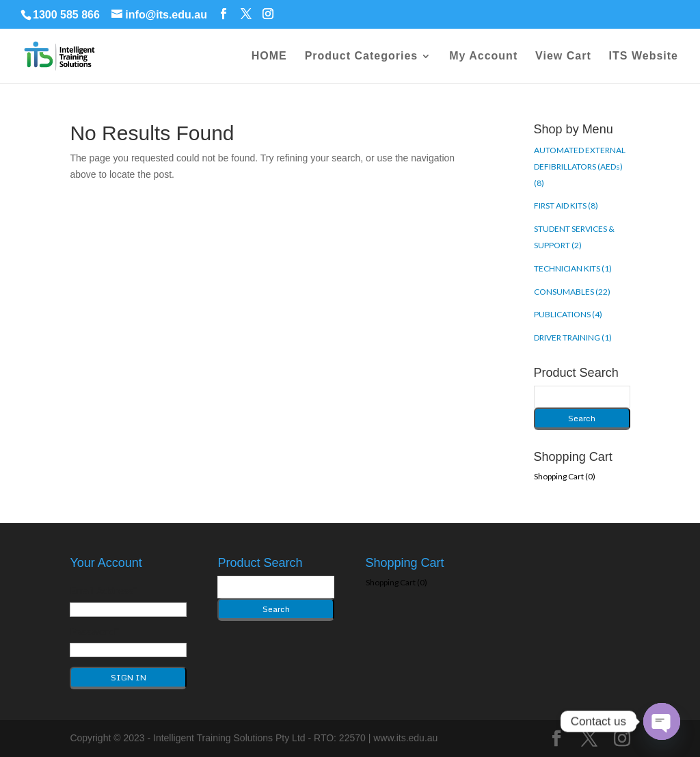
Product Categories (362, 56)
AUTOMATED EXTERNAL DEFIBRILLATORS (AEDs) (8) (580, 167)
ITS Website (644, 56)
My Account (483, 56)
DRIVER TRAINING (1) (573, 337)
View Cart (563, 56)
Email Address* (104, 590)
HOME (269, 56)
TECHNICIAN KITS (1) (573, 268)
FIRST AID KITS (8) (566, 205)
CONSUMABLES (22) (572, 292)
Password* (95, 631)
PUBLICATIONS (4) (568, 314)
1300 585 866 (66, 15)
